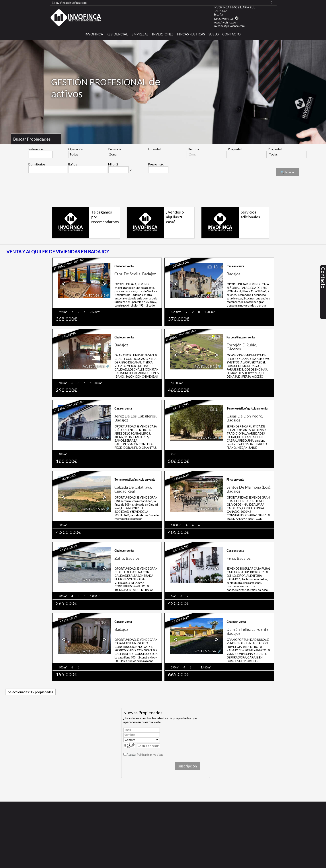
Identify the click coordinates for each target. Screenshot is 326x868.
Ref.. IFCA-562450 (206, 295)
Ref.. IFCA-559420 (94, 580)
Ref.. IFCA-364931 (206, 367)
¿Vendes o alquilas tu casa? (175, 217)
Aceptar (145, 755)
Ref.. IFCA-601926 (206, 438)
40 (100, 267)
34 (100, 338)
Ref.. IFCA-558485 (206, 580)
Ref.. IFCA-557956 (94, 367)
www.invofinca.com (226, 22)
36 (212, 480)
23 (100, 551)
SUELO (214, 34)
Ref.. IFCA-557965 (206, 651)
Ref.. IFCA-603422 (94, 438)
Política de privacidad (150, 755)
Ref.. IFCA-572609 (94, 509)
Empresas (140, 34)
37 (212, 551)
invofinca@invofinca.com (71, 3)
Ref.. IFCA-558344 (94, 651)
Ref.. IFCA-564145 (94, 295)
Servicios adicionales (250, 214)
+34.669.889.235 (226, 19)
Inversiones (163, 34)
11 (212, 338)
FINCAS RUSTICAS (191, 34)
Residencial (117, 34)
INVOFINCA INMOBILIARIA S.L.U (235, 7)
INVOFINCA (94, 34)
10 (100, 623)
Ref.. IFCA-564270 (206, 509)
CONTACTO (231, 34)
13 (212, 267)
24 (212, 623)
